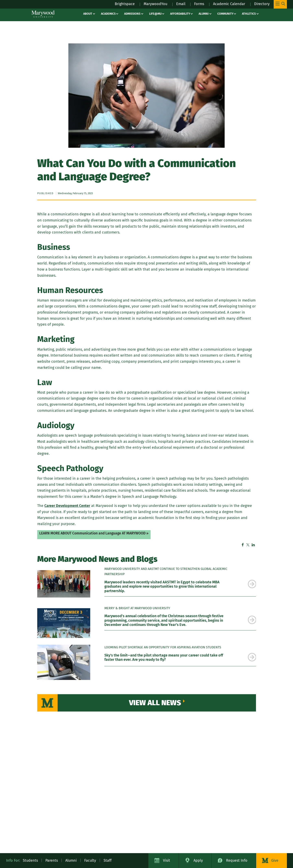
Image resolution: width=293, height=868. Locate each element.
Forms (199, 4)
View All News (155, 703)
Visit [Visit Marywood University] (167, 860)
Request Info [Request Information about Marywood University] (237, 860)
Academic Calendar (229, 4)
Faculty (90, 860)
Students (30, 860)
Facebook (243, 545)
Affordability (180, 14)
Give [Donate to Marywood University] (275, 860)
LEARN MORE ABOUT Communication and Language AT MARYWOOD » (94, 533)
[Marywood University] (43, 14)
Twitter (248, 545)
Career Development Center (67, 506)
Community (225, 14)
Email (181, 4)
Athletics (249, 14)
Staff (108, 860)
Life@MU (155, 14)
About (88, 14)
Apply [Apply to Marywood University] (198, 860)
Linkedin (253, 545)
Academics (108, 14)
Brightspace (125, 4)
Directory (262, 4)
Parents (52, 860)
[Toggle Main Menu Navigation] (280, 4)
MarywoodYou (155, 4)
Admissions (132, 14)
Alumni (204, 14)
